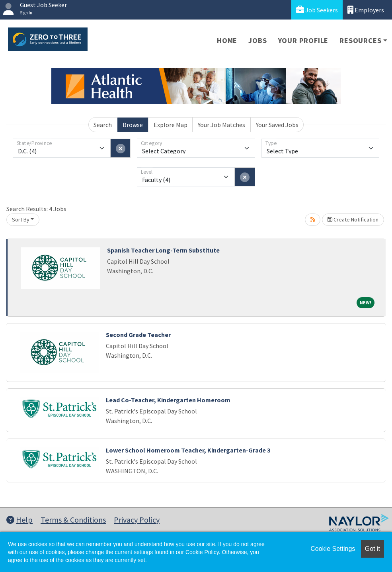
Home (227, 40)
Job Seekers (317, 10)
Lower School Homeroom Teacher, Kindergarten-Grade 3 (188, 450)
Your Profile (303, 40)
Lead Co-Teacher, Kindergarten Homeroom (168, 400)
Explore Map (171, 125)
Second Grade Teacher (138, 335)
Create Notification (353, 219)
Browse (133, 125)
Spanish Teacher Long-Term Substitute (163, 250)
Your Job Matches (221, 125)
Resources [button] (360, 40)
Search (103, 125)
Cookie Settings (333, 549)
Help (20, 520)
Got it (372, 549)
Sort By (21, 219)
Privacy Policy (137, 520)
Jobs (257, 40)
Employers (366, 10)
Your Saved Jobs (277, 125)
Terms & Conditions (73, 520)
